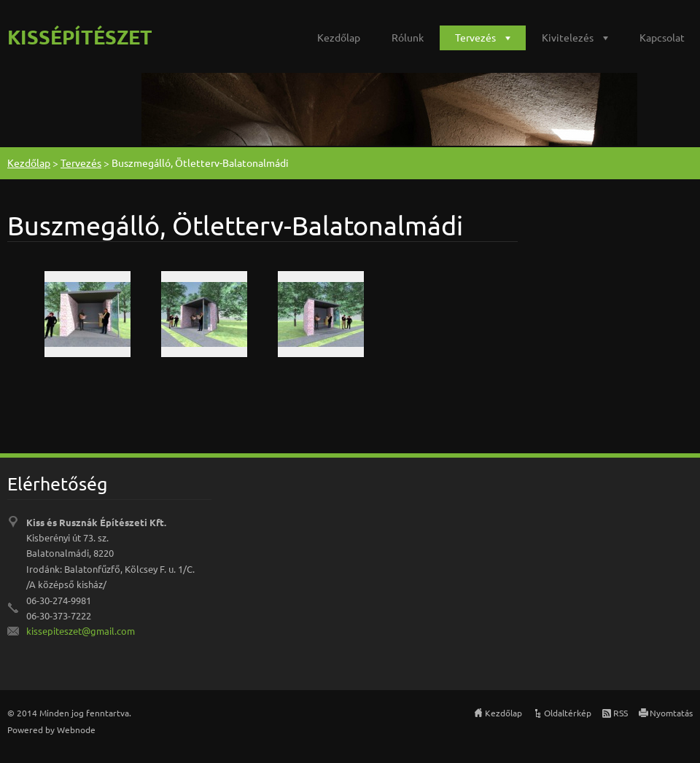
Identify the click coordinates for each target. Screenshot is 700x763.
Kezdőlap (339, 37)
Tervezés (475, 37)
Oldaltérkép (568, 713)
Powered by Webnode (51, 729)
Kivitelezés (568, 37)
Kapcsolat (662, 37)
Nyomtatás (671, 713)
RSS (621, 713)
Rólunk (408, 37)
